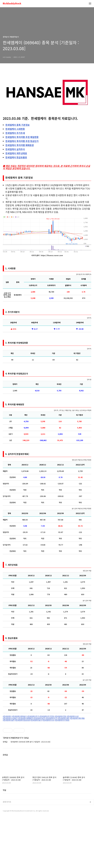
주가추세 (15, 133)
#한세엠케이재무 (64, 718)
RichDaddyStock (12, 4)
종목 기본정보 (18, 125)
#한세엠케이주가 (33, 716)
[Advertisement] (47, 748)
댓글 (4, 841)
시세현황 (15, 129)
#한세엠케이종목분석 (19, 716)
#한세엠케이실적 (39, 718)
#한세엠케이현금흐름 (22, 720)
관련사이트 (7, 853)
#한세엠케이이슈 (48, 720)
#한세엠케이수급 (73, 716)
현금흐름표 (16, 157)
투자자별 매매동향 (20, 145)
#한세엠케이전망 (60, 716)
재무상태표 (16, 153)
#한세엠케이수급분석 (10, 718)
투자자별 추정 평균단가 (22, 141)
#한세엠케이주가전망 (47, 716)
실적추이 (15, 149)
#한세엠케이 (7, 716)
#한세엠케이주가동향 (62, 720)
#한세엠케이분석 (36, 720)
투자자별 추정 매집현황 (22, 137)
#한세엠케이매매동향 (25, 718)
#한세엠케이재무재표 (77, 718)
